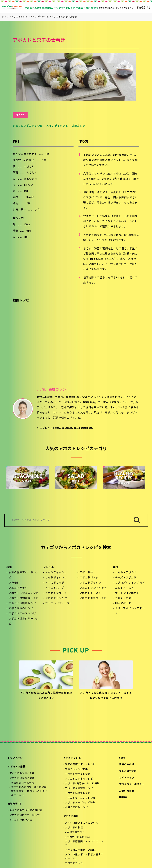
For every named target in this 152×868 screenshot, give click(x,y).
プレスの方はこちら (125, 8)
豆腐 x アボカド (125, 598)
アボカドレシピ (72, 758)
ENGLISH (123, 798)
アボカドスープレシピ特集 (80, 803)
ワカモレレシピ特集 (76, 769)
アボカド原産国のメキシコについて (84, 844)
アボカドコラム (74, 863)
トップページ (15, 758)
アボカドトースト (90, 593)
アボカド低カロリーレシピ (24, 621)
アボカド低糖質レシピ (22, 603)
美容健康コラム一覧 (23, 783)
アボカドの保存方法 (21, 820)
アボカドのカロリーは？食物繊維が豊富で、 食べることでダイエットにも (29, 791)
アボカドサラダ (18, 588)
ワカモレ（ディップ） (59, 603)
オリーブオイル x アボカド (130, 611)
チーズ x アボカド (126, 578)
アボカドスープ (55, 588)
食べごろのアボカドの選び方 (26, 810)
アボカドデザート (56, 593)
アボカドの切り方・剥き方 (25, 815)
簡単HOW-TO (14, 804)
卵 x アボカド (123, 603)
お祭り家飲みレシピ (21, 609)
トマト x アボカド (126, 573)
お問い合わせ (127, 791)
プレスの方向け (128, 771)
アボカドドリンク (56, 598)
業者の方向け (127, 765)
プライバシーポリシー (132, 784)
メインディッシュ (57, 126)
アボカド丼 (86, 573)
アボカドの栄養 (16, 767)
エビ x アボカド (125, 588)
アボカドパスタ (89, 578)
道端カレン (78, 126)
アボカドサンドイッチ (93, 588)
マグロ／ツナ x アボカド (130, 583)
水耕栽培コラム (76, 832)
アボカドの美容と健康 (22, 778)
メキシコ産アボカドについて (82, 823)
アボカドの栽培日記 (78, 837)
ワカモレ (14, 583)
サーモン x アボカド (127, 593)
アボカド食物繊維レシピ (24, 598)
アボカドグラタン (91, 583)
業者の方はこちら (107, 8)
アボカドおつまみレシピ (24, 593)
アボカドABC (70, 816)
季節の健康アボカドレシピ (24, 575)
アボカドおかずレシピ (93, 598)
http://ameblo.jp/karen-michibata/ (74, 428)
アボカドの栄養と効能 (22, 773)
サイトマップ (127, 778)
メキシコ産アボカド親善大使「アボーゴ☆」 (84, 857)
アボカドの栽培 (74, 828)
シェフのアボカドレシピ (28, 126)
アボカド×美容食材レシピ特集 (82, 784)
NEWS (122, 758)
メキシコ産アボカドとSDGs (80, 850)
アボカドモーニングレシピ (80, 798)
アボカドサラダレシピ (78, 774)
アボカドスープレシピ (22, 614)
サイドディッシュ (56, 578)
